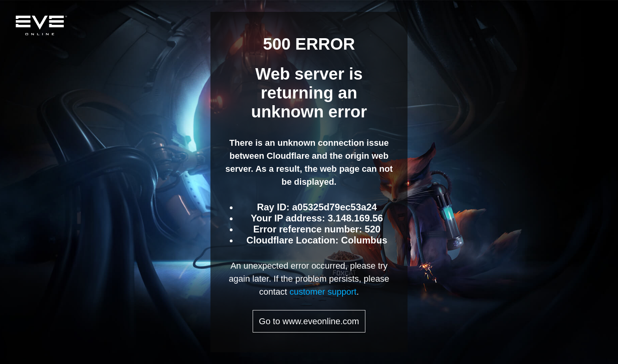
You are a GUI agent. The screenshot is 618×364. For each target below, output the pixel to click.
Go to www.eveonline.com (309, 321)
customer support (323, 292)
